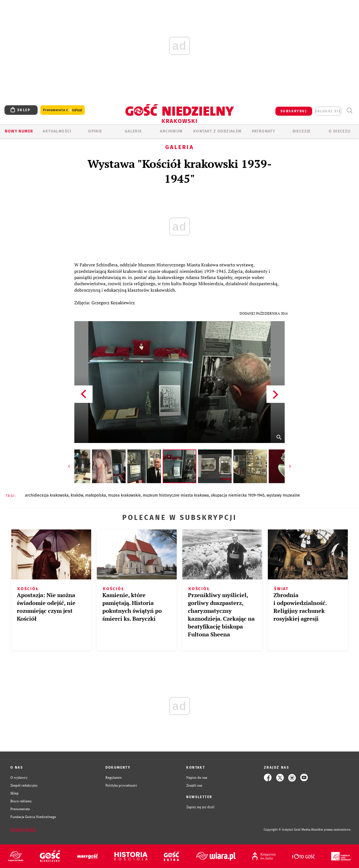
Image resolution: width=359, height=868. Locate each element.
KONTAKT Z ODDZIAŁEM (218, 131)
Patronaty (264, 131)
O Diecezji (340, 131)
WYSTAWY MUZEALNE (283, 495)
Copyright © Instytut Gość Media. (287, 830)
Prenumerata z (63, 110)
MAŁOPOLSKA (96, 495)
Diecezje (302, 131)
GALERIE (133, 131)
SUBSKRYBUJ (294, 111)
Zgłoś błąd (23, 830)
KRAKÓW (77, 495)
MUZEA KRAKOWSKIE (124, 495)
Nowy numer (19, 131)
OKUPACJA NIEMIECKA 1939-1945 (238, 495)
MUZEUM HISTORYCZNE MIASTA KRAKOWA (176, 495)
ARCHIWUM (171, 131)
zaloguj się (328, 111)
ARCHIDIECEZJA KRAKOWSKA (47, 495)
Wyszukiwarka (349, 110)
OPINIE (95, 131)
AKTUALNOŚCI (57, 131)
